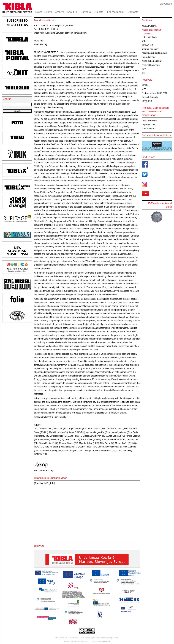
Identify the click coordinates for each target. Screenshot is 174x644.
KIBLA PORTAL (149, 26)
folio (144, 73)
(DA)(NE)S (147, 101)
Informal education (150, 49)
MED (144, 89)
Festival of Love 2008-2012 (155, 93)
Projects (99, 12)
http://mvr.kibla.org (44, 471)
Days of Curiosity (150, 97)
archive (148, 34)
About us (72, 12)
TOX (144, 69)
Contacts (133, 12)
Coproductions (149, 57)
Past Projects (148, 129)
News (39, 12)
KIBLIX (145, 85)
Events (48, 12)
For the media (115, 12)
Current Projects (149, 121)
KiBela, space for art (151, 30)
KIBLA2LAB (147, 45)
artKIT (145, 41)
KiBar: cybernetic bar (152, 61)
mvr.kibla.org (41, 44)
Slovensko (166, 4)
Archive (60, 12)
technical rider (151, 37)
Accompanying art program (154, 53)
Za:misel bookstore (151, 65)
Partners (86, 12)
